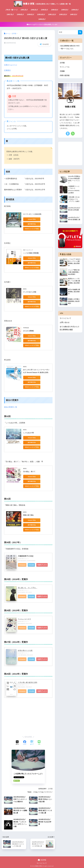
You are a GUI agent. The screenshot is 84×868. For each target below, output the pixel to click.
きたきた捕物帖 (29, 331)
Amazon (23, 565)
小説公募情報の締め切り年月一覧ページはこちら (70, 47)
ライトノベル (65, 67)
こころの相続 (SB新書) (31, 253)
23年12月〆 (63, 15)
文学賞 (50, 789)
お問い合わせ (65, 323)
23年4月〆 (55, 10)
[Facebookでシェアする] (25, 743)
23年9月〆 (31, 15)
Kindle (32, 565)
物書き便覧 (42, 4)
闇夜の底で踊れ (29, 515)
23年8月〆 (20, 15)
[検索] (80, 32)
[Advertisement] (28, 719)
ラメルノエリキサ (24, 619)
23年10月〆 (41, 15)
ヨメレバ (26, 559)
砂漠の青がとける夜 (25, 651)
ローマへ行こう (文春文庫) (32, 214)
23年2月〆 (34, 10)
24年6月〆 (42, 19)
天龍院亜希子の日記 (26, 556)
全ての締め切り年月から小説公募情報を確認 (69, 328)
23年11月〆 (52, 15)
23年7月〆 (10, 15)
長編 (36, 792)
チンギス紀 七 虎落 (30, 292)
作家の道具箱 (65, 75)
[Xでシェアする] (17, 743)
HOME (42, 860)
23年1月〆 (24, 10)
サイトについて (65, 318)
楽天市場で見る (32, 224)
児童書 (62, 71)
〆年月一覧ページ (12, 10)
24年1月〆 (74, 15)
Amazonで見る (32, 219)
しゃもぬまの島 (29, 433)
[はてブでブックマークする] (32, 743)
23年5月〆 (65, 10)
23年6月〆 (75, 10)
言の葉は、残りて (29, 472)
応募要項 (7, 70)
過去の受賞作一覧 (11, 407)
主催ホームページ (11, 65)
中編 (41, 792)
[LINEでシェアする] (39, 743)
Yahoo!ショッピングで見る (32, 229)
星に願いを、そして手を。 (28, 588)
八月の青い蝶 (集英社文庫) (28, 682)
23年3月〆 (45, 10)
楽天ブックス (43, 565)
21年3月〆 (49, 792)
